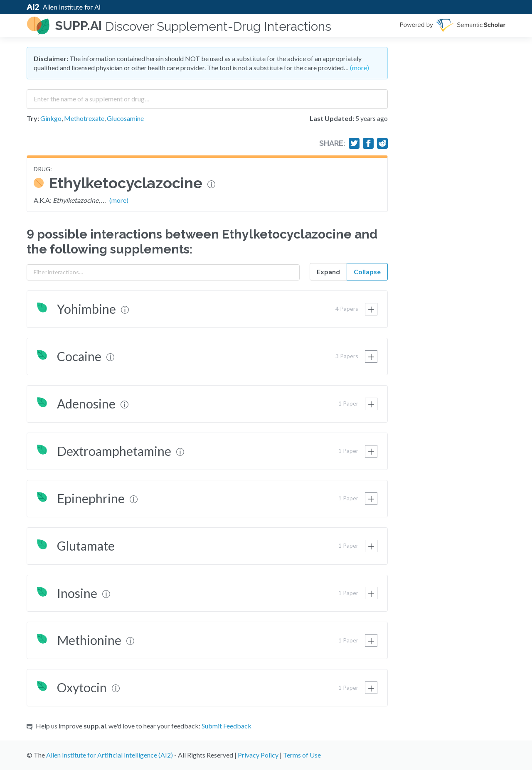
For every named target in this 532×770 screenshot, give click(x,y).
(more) (360, 68)
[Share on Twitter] (354, 143)
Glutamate (86, 546)
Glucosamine (125, 118)
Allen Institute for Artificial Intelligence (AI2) (110, 755)
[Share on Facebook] (368, 143)
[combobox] (207, 96)
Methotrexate (84, 118)
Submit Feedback (227, 726)
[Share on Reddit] (382, 143)
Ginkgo (51, 118)
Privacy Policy (258, 755)
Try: (33, 118)
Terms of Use (302, 755)
